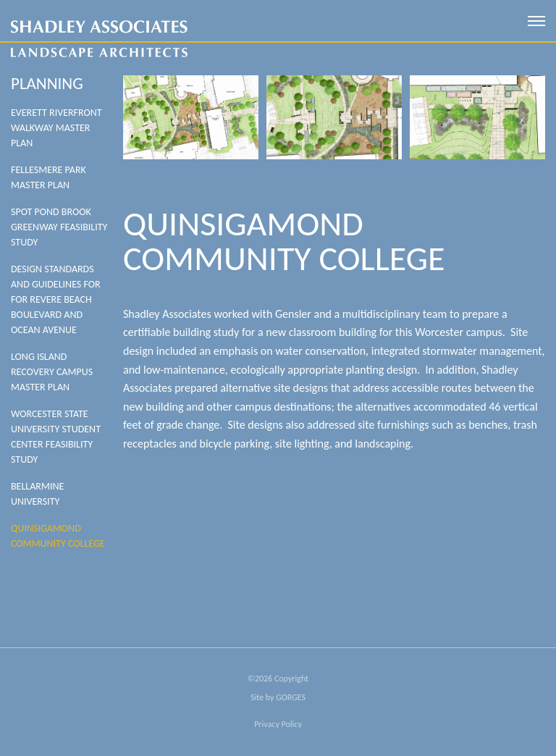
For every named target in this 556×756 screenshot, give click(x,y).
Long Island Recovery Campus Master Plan (52, 372)
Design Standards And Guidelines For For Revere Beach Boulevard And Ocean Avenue (56, 299)
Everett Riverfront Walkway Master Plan (56, 128)
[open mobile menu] (536, 21)
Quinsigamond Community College (58, 536)
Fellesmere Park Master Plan (49, 177)
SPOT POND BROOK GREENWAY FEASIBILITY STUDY (59, 227)
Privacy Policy (278, 724)
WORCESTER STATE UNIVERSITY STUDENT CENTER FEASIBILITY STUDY (56, 437)
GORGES (291, 697)
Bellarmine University (37, 494)
